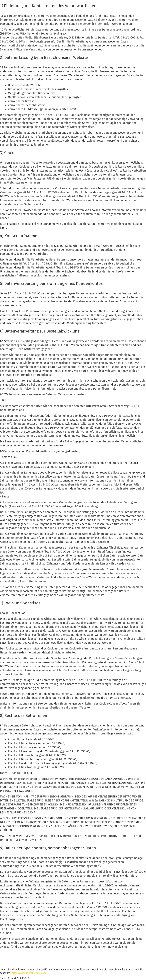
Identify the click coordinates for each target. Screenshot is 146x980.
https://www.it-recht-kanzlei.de (29, 973)
